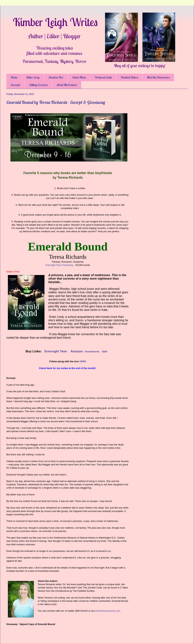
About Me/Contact (67, 85)
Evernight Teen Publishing (59, 265)
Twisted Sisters (129, 77)
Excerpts (15, 85)
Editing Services (38, 85)
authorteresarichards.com (107, 611)
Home (14, 77)
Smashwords (92, 352)
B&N (105, 352)
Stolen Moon (79, 77)
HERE (83, 361)
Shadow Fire (56, 77)
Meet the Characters (158, 77)
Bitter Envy (33, 77)
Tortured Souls (103, 77)
